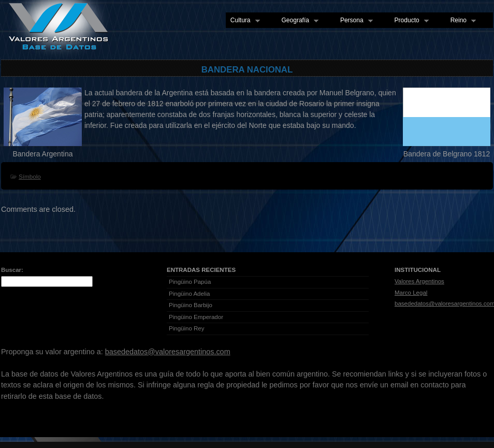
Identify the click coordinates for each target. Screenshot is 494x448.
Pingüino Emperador (196, 317)
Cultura (243, 21)
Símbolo (30, 176)
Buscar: (12, 270)
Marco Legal (411, 293)
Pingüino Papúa (190, 282)
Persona (354, 21)
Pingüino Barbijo (191, 305)
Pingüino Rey (187, 328)
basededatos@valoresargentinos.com (168, 352)
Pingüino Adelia (189, 294)
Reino (461, 21)
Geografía (298, 21)
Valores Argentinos (419, 281)
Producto (409, 21)
